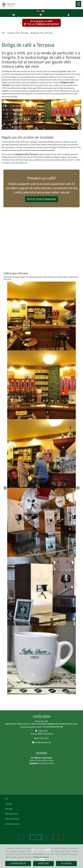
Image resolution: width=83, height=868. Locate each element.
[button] (69, 15)
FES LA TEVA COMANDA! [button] (41, 199)
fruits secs (28, 160)
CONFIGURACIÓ (18, 863)
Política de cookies (41, 857)
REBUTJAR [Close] (43, 863)
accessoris (9, 150)
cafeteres (74, 145)
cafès (18, 142)
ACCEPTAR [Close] (66, 863)
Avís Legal (9, 809)
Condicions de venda (12, 824)
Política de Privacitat (12, 819)
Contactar (9, 804)
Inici (6, 799)
